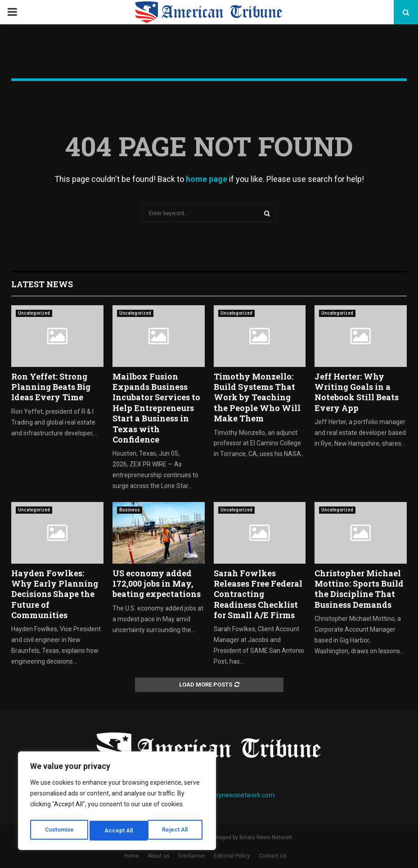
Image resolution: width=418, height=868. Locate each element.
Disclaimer (192, 856)
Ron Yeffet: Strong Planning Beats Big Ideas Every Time (51, 387)
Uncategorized (34, 313)
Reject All (119, 831)
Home (132, 856)
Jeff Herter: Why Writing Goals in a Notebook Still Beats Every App (357, 392)
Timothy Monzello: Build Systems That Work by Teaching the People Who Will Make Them (257, 398)
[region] (117, 803)
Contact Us (273, 856)
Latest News (42, 284)
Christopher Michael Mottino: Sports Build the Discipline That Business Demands (359, 589)
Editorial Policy (232, 856)
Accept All (176, 831)
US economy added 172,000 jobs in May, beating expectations (157, 584)
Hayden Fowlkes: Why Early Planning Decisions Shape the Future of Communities (55, 594)
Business (130, 510)
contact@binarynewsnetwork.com (226, 795)
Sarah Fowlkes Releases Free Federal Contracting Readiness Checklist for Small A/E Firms (258, 594)
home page (207, 179)
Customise (59, 831)
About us (159, 856)
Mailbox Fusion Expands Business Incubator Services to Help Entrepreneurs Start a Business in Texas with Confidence (156, 408)
